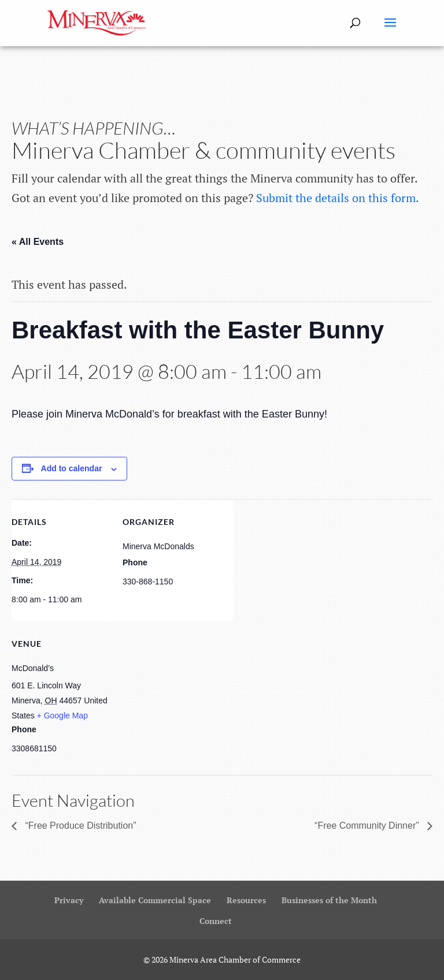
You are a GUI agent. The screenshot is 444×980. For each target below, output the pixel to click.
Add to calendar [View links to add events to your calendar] (72, 468)
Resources (246, 900)
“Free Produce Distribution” (79, 826)
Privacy (69, 900)
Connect (216, 921)
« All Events (38, 242)
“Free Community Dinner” (368, 826)
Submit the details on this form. (338, 198)
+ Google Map (62, 716)
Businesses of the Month (329, 900)
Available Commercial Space (155, 900)
